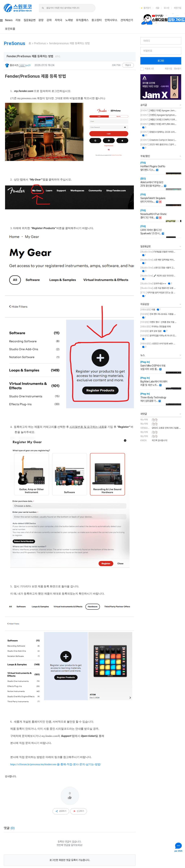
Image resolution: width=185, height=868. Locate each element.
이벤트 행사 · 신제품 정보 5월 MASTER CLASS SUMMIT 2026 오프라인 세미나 (158, 322)
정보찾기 (178, 69)
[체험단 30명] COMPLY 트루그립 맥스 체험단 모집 (158, 120)
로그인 (167, 8)
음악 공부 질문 (151, 331)
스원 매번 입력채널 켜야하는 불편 (158, 260)
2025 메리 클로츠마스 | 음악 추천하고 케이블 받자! (158, 145)
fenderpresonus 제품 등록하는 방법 (69, 43)
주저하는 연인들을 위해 (155, 327)
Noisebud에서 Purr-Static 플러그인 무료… (154, 214)
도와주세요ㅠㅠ (153, 284)
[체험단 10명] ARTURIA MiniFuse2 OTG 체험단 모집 (158, 124)
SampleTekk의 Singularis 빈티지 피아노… (153, 198)
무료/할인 (145, 156)
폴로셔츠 (12, 65)
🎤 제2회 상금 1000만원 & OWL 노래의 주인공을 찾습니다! (158, 276)
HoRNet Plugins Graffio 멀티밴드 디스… (153, 166)
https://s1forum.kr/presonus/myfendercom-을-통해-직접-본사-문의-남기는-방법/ (56, 679)
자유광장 (145, 304)
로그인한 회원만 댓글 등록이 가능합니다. (70, 775)
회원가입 (178, 8)
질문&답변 (146, 246)
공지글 (144, 105)
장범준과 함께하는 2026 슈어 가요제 (158, 132)
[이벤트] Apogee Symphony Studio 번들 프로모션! (158, 115)
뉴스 (143, 355)
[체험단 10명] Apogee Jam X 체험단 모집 (158, 111)
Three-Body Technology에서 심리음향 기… (153, 397)
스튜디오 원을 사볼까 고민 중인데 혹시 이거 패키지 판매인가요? (158, 268)
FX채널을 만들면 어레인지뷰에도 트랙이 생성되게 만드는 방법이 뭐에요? (158, 252)
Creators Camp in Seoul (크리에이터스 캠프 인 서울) (158, 140)
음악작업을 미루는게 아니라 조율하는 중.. (158, 336)
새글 (157, 8)
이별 (148, 310)
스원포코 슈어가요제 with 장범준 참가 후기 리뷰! (158, 344)
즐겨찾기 (146, 8)
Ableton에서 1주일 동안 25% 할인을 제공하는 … (152, 182)
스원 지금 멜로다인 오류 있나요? (158, 288)
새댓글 (144, 414)
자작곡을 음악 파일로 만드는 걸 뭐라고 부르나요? (158, 293)
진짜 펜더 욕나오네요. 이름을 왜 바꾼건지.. (158, 314)
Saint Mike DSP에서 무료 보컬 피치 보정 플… (153, 366)
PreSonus (40, 43)
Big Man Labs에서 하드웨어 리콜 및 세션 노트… (154, 381)
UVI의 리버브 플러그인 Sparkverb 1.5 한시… (151, 230)
